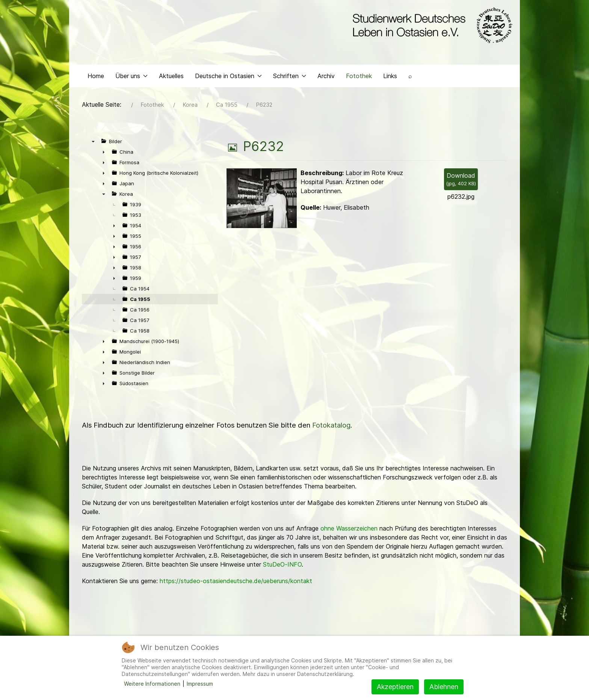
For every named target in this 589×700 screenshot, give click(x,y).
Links (390, 77)
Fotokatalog (331, 427)
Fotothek (359, 77)
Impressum (200, 684)
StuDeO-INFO (282, 566)
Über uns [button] (131, 77)
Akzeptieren (395, 687)
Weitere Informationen (152, 684)
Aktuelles (171, 77)
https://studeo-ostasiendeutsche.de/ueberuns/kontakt (236, 583)
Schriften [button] (290, 77)
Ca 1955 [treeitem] (140, 301)
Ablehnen (444, 687)
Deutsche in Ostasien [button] (228, 77)
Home (96, 77)
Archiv (326, 77)
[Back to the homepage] (431, 26)
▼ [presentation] (93, 143)
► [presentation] (104, 154)
